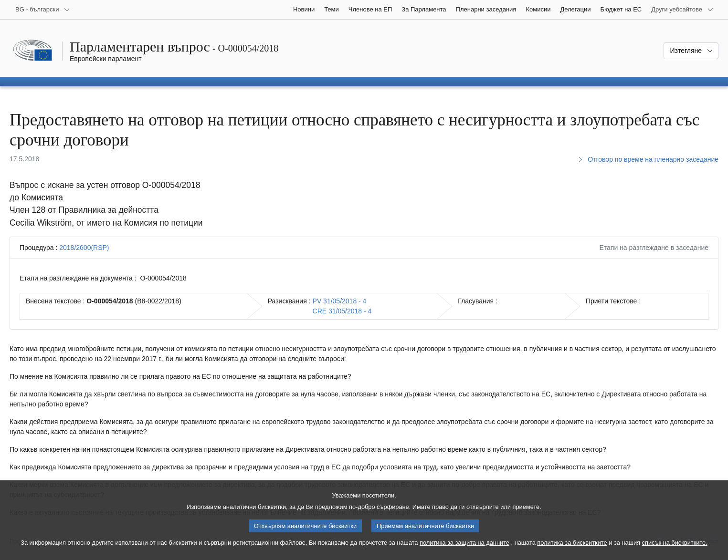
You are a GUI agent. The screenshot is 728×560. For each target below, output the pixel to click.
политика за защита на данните (464, 550)
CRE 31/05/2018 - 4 (342, 311)
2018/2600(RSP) (84, 248)
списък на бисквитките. (675, 550)
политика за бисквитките (572, 550)
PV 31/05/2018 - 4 (340, 301)
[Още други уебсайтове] (682, 10)
